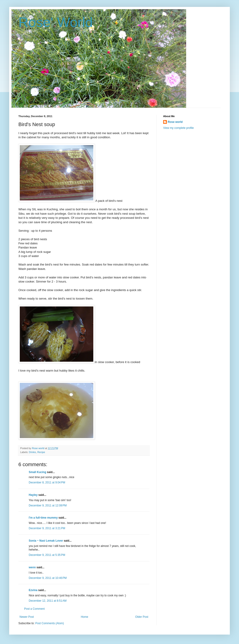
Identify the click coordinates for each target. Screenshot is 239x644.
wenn (32, 567)
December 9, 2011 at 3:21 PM (47, 528)
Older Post (142, 617)
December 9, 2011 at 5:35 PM (47, 555)
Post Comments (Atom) (50, 623)
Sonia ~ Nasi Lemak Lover (46, 541)
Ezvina (33, 590)
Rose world (175, 122)
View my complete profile (178, 128)
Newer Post (27, 617)
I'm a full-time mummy (43, 518)
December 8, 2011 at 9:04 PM (47, 482)
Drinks (33, 452)
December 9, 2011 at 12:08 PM (48, 505)
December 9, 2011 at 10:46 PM (48, 578)
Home (85, 617)
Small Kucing (37, 472)
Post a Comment (34, 609)
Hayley (33, 495)
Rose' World (56, 22)
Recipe (41, 452)
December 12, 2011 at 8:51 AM (48, 601)
